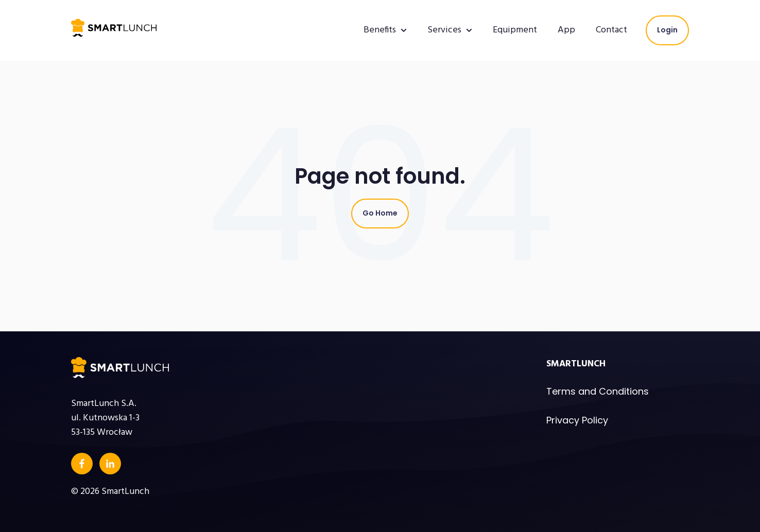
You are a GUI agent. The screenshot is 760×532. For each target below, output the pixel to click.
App (566, 30)
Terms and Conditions (598, 391)
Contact (611, 30)
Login (667, 30)
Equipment (515, 30)
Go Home (380, 213)
